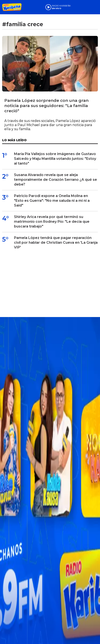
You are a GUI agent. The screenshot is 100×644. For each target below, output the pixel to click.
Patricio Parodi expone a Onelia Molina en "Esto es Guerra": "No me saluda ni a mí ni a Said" (52, 201)
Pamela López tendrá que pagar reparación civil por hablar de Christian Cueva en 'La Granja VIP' (56, 243)
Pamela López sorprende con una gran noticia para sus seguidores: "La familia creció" (46, 106)
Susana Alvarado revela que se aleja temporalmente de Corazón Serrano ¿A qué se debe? (55, 180)
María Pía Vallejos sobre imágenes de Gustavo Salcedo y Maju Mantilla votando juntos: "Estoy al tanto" (55, 159)
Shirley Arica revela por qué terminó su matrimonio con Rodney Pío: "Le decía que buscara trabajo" (52, 222)
